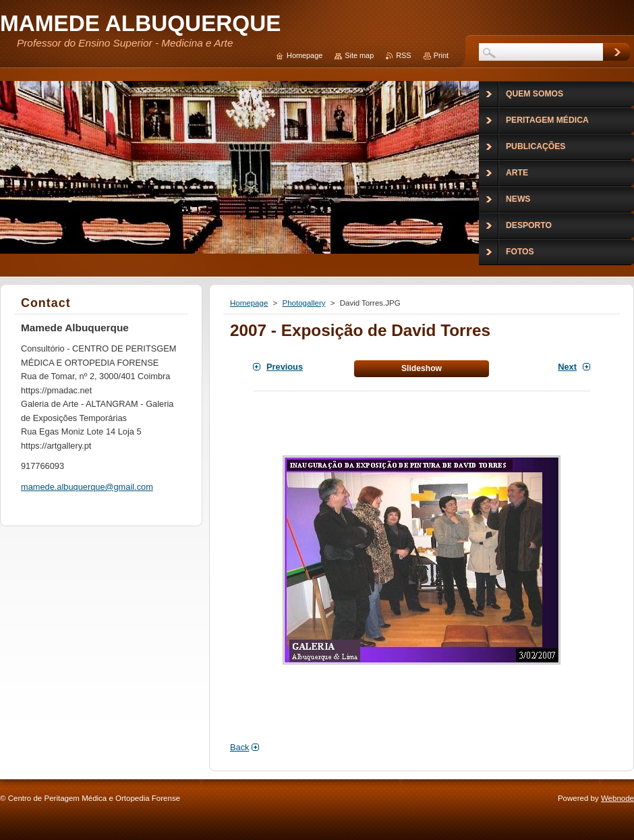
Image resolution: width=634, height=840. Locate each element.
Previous (285, 367)
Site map (359, 55)
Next (567, 367)
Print (441, 55)
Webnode (617, 798)
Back (239, 747)
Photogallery (304, 303)
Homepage (249, 303)
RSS (403, 55)
